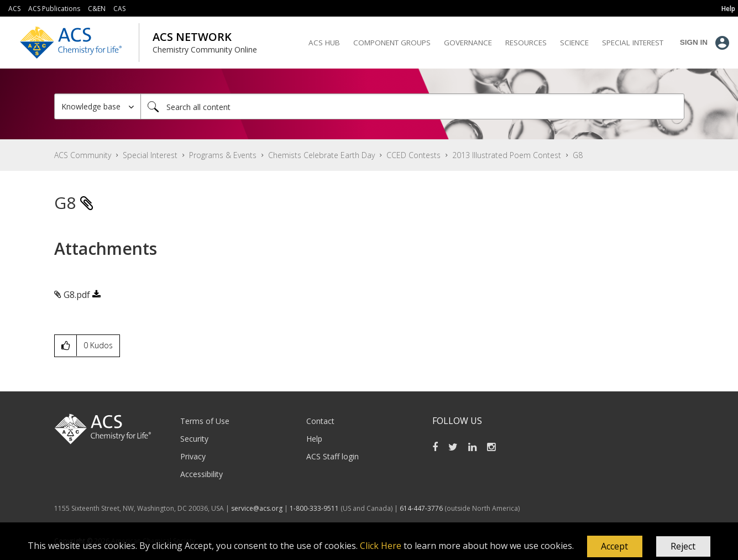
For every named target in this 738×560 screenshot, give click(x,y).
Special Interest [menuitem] (633, 43)
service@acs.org (257, 508)
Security (194, 439)
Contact (320, 421)
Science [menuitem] (574, 43)
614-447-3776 (422, 508)
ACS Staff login (333, 456)
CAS (119, 9)
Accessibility (201, 474)
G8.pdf (77, 295)
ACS (14, 9)
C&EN (97, 9)
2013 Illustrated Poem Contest (507, 155)
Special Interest (150, 155)
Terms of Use (205, 421)
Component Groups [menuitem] (392, 43)
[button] (615, 547)
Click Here (381, 546)
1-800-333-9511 (314, 508)
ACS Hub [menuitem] (324, 43)
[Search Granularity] (98, 106)
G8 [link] (578, 155)
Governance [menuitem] (468, 43)
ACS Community (83, 155)
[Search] (412, 106)
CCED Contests (414, 155)
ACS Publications (54, 9)
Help (314, 439)
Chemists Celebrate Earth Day (321, 155)
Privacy (193, 456)
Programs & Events (223, 155)
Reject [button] (683, 546)
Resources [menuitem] (526, 43)
